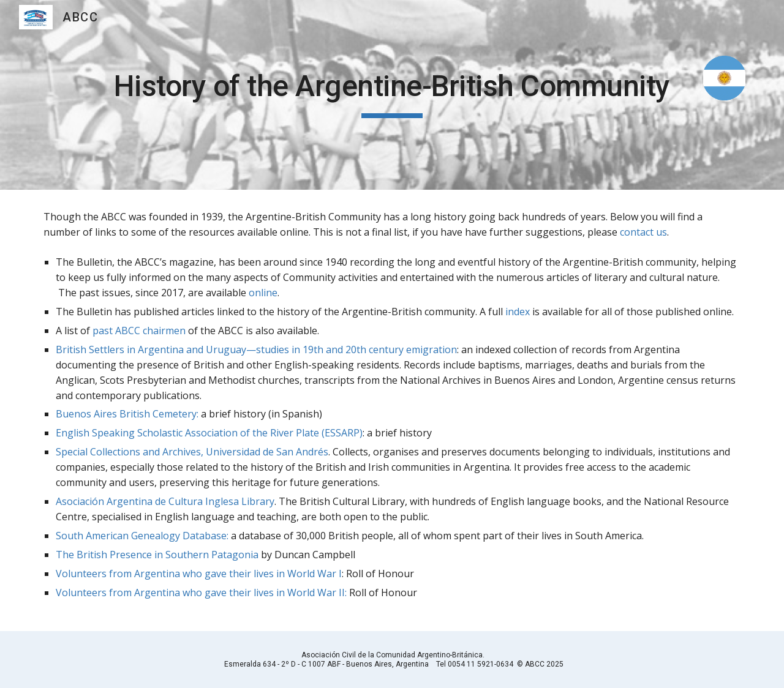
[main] (392, 95)
